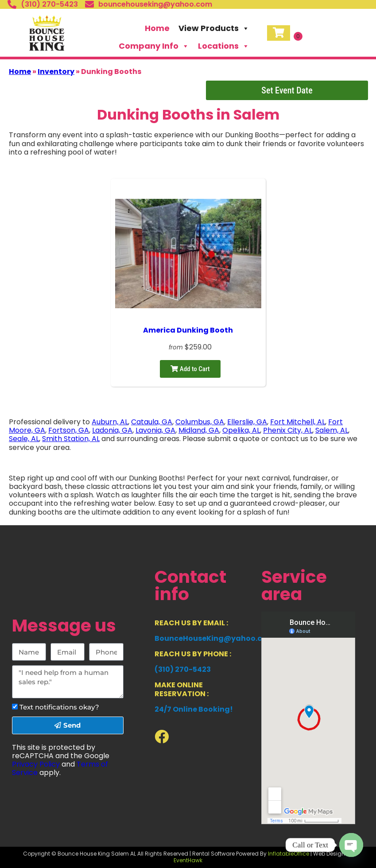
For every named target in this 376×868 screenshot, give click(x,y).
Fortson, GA (69, 430)
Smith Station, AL (71, 439)
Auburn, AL (110, 422)
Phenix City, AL (288, 430)
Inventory (56, 72)
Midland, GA (199, 430)
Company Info (154, 46)
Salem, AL (332, 430)
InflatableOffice (289, 854)
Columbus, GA (200, 422)
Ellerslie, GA (247, 422)
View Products (214, 28)
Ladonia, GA (112, 430)
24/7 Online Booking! (194, 709)
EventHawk (188, 860)
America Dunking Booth (188, 330)
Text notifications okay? (59, 707)
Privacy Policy (36, 764)
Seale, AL (24, 439)
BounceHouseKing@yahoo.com (214, 638)
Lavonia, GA (155, 430)
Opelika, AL (241, 430)
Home (157, 28)
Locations (224, 46)
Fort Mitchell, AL (298, 422)
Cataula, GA (152, 422)
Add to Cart (190, 369)
